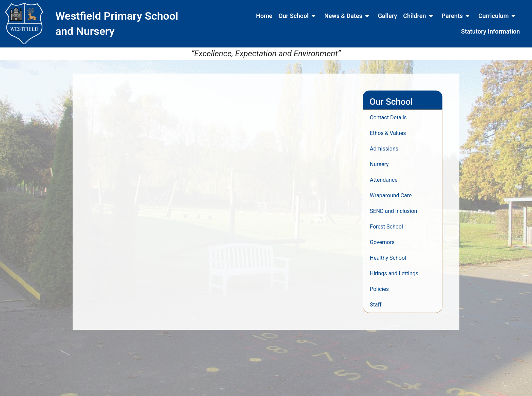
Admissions (384, 149)
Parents (457, 16)
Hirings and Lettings (394, 273)
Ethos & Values (388, 133)
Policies (379, 289)
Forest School (386, 227)
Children (419, 16)
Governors (382, 242)
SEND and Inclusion (393, 211)
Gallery (388, 16)
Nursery (379, 164)
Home (264, 16)
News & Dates (348, 16)
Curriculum (498, 16)
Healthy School (388, 258)
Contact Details (388, 117)
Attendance (384, 180)
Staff (376, 305)
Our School (298, 16)
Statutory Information (490, 31)
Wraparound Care (391, 195)
